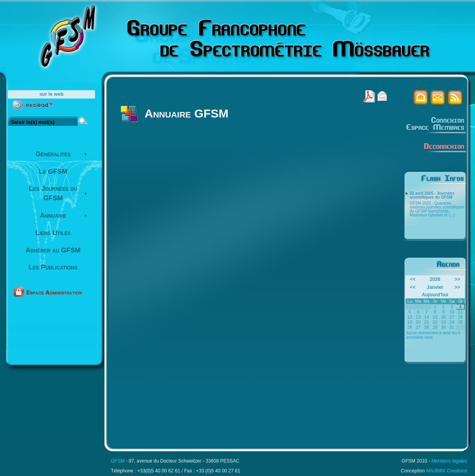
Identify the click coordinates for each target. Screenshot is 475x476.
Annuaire (53, 215)
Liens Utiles (53, 233)
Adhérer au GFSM (53, 250)
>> (457, 279)
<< (413, 279)
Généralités (53, 154)
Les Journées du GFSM (53, 193)
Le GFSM (53, 172)
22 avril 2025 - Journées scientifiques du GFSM (432, 195)
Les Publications (53, 267)
